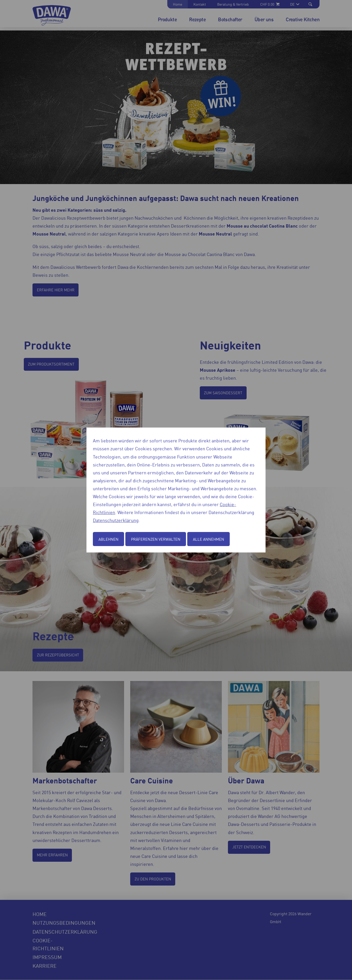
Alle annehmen (208, 539)
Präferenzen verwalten (156, 539)
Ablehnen (108, 539)
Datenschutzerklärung (116, 520)
